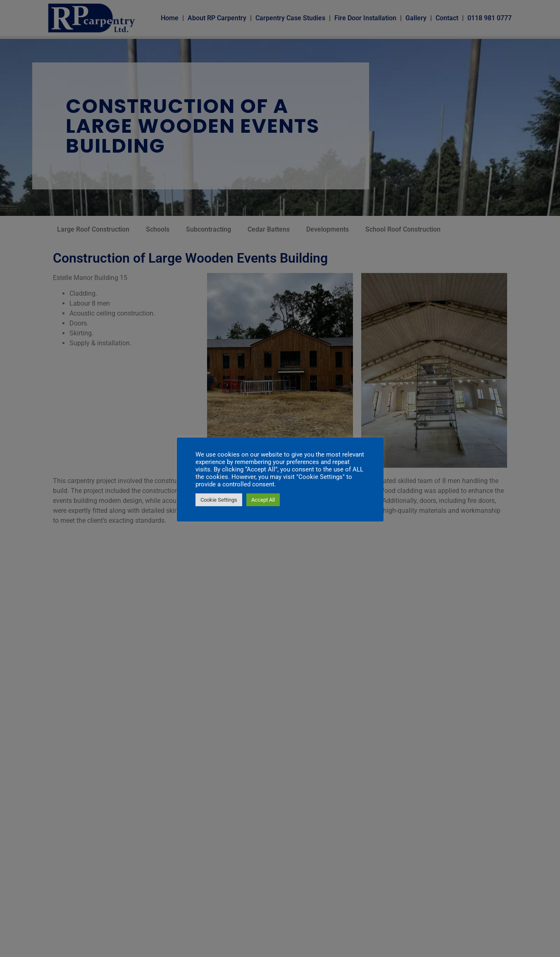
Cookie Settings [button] (219, 500)
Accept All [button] (263, 500)
